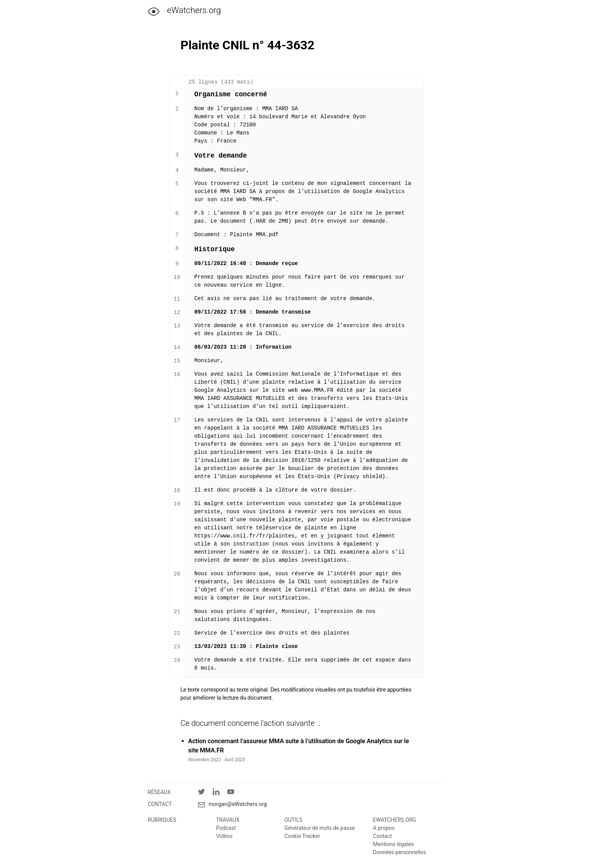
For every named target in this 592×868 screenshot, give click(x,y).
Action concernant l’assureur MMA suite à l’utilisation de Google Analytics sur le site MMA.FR (299, 746)
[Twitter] (205, 793)
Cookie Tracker (302, 836)
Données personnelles (399, 852)
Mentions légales (393, 844)
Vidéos (224, 836)
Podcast (226, 828)
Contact (382, 836)
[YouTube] (235, 793)
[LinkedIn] (220, 793)
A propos (384, 828)
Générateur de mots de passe (319, 828)
